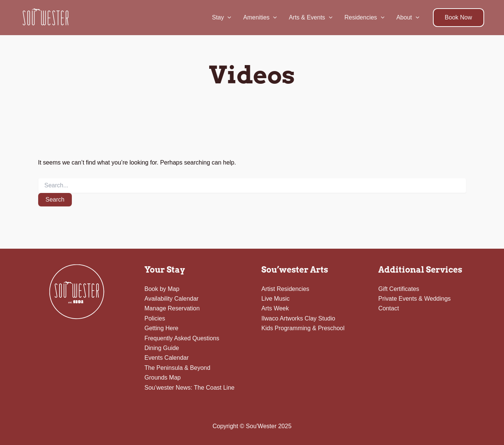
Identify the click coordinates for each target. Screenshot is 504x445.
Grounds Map (163, 378)
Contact (389, 308)
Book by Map (162, 289)
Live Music (276, 299)
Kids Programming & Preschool (303, 328)
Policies (155, 318)
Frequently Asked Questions (182, 338)
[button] (459, 18)
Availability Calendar (172, 299)
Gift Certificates (399, 289)
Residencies (364, 18)
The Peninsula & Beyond (177, 368)
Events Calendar (167, 358)
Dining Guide (162, 348)
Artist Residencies (285, 289)
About (408, 18)
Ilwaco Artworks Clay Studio (298, 318)
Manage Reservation (172, 308)
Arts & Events (311, 18)
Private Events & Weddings (415, 299)
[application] (227, 18)
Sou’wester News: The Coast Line (190, 388)
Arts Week (275, 308)
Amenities (260, 18)
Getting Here (161, 328)
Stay (222, 18)
